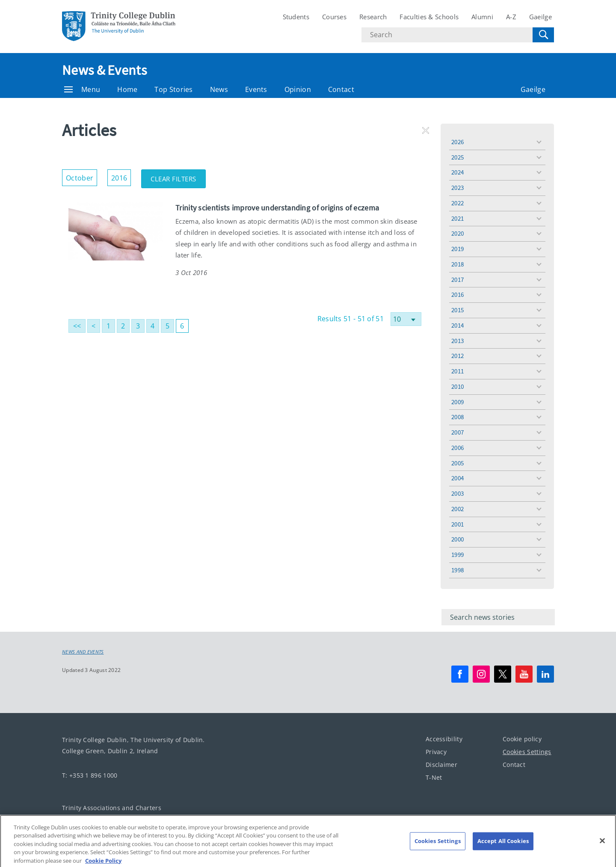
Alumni (482, 17)
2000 (458, 539)
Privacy (436, 752)
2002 (458, 509)
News (219, 89)
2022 (458, 203)
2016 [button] (121, 176)
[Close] (602, 848)
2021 (458, 218)
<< (77, 326)
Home (127, 89)
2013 (458, 341)
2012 (458, 356)
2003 (458, 493)
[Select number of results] (406, 319)
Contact (341, 89)
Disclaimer (441, 765)
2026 (458, 142)
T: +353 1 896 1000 (90, 775)
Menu (82, 89)
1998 (458, 570)
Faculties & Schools (429, 17)
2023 (458, 188)
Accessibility (444, 739)
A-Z (511, 17)
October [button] (81, 176)
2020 (458, 233)
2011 (458, 371)
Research (373, 17)
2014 (458, 325)
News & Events (104, 70)
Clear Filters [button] (178, 176)
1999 (458, 555)
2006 (458, 448)
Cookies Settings (527, 752)
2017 (458, 280)
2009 (458, 402)
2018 (458, 264)
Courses (334, 17)
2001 (458, 524)
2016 (458, 294)
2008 (458, 417)
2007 (458, 432)
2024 (458, 172)
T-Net (434, 777)
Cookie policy (522, 739)
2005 (458, 463)
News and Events (83, 652)
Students (296, 17)
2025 (458, 157)
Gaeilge (540, 17)
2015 (458, 310)
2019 (458, 249)
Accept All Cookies (503, 848)
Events (256, 89)
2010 (458, 386)
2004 (458, 478)
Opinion (298, 89)
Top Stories (173, 89)
